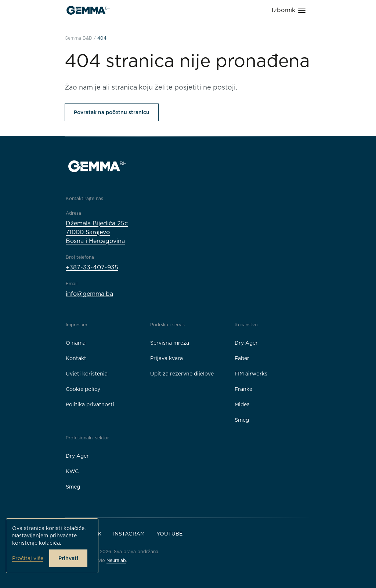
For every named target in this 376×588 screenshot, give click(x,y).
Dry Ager (246, 343)
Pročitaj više (28, 558)
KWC (72, 471)
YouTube (169, 534)
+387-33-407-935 (92, 267)
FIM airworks (251, 374)
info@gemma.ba (89, 294)
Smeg (242, 420)
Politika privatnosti (90, 404)
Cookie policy (83, 389)
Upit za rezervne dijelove (182, 374)
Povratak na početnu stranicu (112, 112)
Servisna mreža (170, 343)
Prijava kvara (167, 358)
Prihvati (68, 558)
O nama (76, 343)
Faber (242, 358)
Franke (243, 389)
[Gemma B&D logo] (88, 10)
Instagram (129, 534)
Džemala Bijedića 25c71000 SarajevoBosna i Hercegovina (97, 232)
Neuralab (116, 560)
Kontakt (76, 358)
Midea (242, 404)
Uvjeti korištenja (87, 374)
